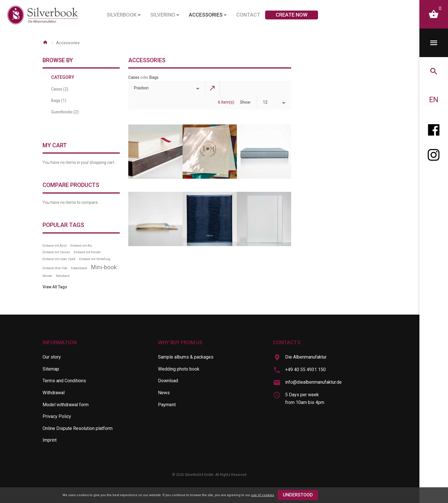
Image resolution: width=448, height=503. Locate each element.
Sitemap (51, 369)
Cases (134, 77)
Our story (52, 357)
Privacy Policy (57, 416)
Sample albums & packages (186, 357)
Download (168, 381)
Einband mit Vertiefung (95, 259)
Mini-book (104, 267)
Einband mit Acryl (55, 246)
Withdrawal (54, 393)
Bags (154, 77)
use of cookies (263, 495)
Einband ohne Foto (55, 268)
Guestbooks (65, 112)
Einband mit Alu (81, 246)
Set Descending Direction (213, 88)
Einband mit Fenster (87, 252)
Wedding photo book (179, 369)
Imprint (50, 440)
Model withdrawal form (66, 405)
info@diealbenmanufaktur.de (313, 382)
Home (45, 42)
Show (245, 102)
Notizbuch (63, 276)
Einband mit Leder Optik (59, 259)
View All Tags (55, 287)
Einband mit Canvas (56, 252)
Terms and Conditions (64, 381)
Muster (47, 276)
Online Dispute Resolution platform (78, 428)
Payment (167, 405)
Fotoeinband (79, 268)
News (164, 393)
